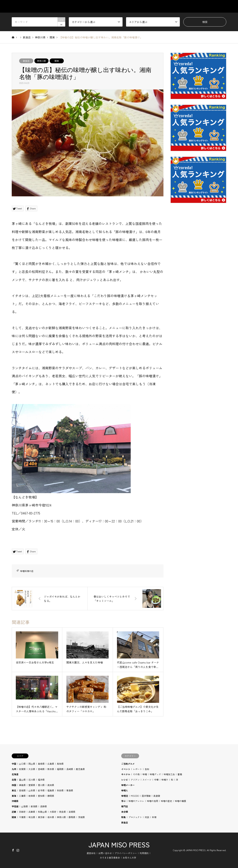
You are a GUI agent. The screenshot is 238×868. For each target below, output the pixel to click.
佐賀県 (22, 769)
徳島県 (22, 785)
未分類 (125, 812)
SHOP (223, 6)
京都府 (22, 812)
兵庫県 (32, 812)
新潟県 (34, 806)
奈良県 (62, 812)
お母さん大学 (129, 858)
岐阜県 (32, 796)
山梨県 (25, 806)
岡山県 (32, 764)
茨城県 (81, 817)
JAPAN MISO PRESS (119, 844)
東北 (14, 790)
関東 (57, 61)
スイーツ (147, 780)
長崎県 (70, 769)
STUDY (168, 6)
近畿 (14, 812)
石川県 (32, 780)
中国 (14, 764)
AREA (151, 6)
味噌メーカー (128, 785)
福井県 (41, 780)
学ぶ (123, 801)
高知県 (51, 785)
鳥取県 (60, 764)
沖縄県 (15, 801)
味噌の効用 (152, 801)
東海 (14, 796)
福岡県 (60, 769)
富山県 (22, 780)
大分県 (32, 769)
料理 (154, 817)
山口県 (22, 764)
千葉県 (22, 817)
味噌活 (125, 796)
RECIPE (187, 6)
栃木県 (51, 817)
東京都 (41, 817)
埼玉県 (32, 817)
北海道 (15, 774)
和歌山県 (42, 812)
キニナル (126, 774)
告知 (147, 769)
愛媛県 (32, 785)
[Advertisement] (198, 295)
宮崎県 (41, 769)
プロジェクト (135, 817)
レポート (137, 769)
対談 (147, 817)
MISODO (135, 796)
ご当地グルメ (128, 764)
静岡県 (51, 796)
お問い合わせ (105, 853)
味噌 (145, 774)
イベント (126, 769)
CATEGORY (130, 6)
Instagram (18, 850)
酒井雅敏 (146, 796)
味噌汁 (165, 780)
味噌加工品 (169, 774)
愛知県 (41, 796)
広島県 (51, 764)
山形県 (32, 790)
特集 (123, 817)
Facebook (13, 850)
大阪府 (53, 812)
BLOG (205, 6)
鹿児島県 (80, 769)
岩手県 (41, 790)
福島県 (51, 790)
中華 (156, 780)
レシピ (125, 780)
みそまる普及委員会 (110, 858)
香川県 (41, 785)
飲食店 (26, 61)
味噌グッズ (155, 774)
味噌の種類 (180, 801)
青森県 (70, 790)
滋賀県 (72, 812)
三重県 (22, 796)
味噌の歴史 (166, 801)
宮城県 (22, 790)
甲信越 (15, 806)
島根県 (41, 764)
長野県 (44, 806)
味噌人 (125, 790)
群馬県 (72, 817)
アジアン (135, 780)
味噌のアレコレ (136, 801)
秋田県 (60, 790)
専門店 (125, 806)
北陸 (14, 780)
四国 (14, 785)
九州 (14, 769)
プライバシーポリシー (126, 853)
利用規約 (144, 853)
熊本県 (51, 769)
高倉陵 (157, 796)
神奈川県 (41, 61)
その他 (136, 774)
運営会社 (91, 853)
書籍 (180, 774)
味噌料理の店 (27, 571)
